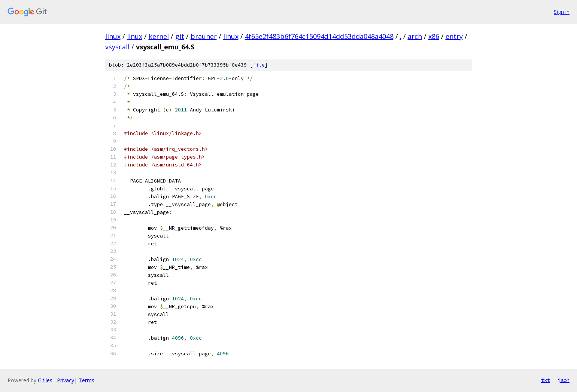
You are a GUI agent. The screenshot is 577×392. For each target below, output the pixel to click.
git (180, 36)
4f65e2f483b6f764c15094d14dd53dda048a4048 (319, 36)
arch (415, 36)
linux (113, 36)
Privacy (66, 380)
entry (454, 36)
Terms (86, 380)
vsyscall (117, 47)
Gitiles (45, 380)
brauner (204, 36)
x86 (434, 36)
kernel (159, 36)
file (259, 65)
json (564, 380)
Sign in (562, 12)
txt (546, 380)
